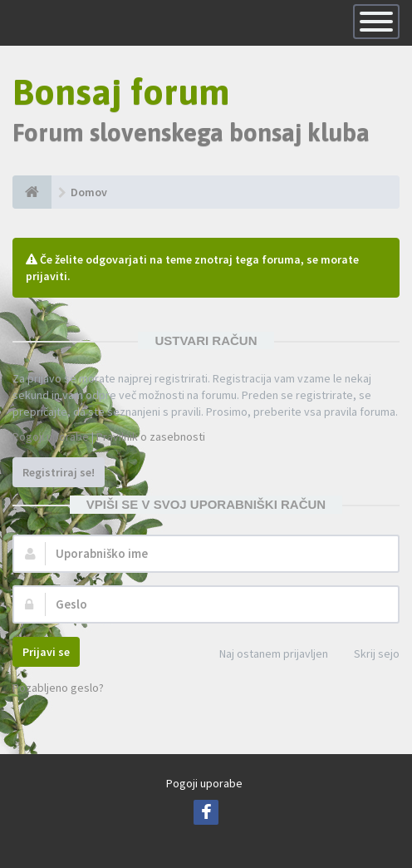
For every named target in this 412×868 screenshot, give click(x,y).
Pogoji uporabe (51, 436)
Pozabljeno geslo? (58, 688)
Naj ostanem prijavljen (265, 655)
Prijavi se (46, 652)
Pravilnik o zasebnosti (151, 436)
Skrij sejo (368, 655)
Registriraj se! (59, 472)
